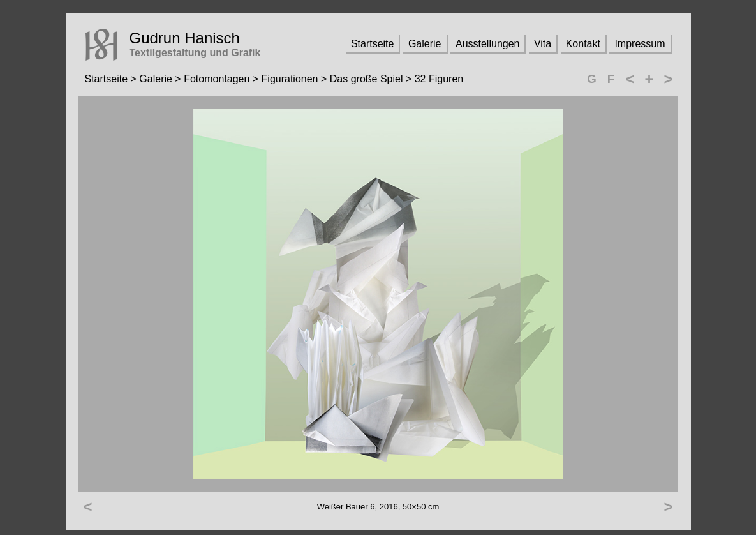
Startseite (373, 44)
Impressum (640, 44)
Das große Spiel (367, 79)
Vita (543, 44)
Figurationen (290, 79)
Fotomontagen (217, 79)
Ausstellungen (488, 44)
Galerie (425, 44)
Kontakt (583, 44)
